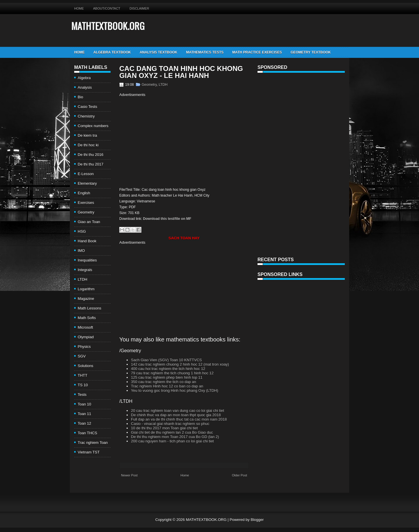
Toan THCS (87, 433)
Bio (80, 97)
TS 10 (83, 385)
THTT (82, 375)
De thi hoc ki (88, 145)
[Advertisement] (168, 141)
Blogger (257, 520)
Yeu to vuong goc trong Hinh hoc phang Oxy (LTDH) (175, 390)
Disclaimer (139, 8)
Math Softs (87, 318)
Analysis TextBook (159, 52)
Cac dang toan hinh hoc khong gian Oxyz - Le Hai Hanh (181, 72)
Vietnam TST (89, 452)
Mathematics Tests (205, 52)
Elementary (87, 183)
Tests (82, 395)
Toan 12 (84, 423)
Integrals (85, 270)
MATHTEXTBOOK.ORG (108, 26)
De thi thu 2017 (90, 164)
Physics (84, 347)
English (84, 193)
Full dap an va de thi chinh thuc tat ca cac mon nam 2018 (179, 419)
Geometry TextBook (311, 52)
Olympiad (86, 337)
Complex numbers (93, 126)
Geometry (86, 212)
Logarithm (86, 289)
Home (79, 8)
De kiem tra (87, 135)
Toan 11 (84, 414)
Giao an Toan (89, 222)
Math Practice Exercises (257, 52)
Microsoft (85, 327)
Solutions (85, 366)
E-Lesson (86, 174)
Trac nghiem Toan (93, 443)
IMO (81, 251)
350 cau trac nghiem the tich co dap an (164, 382)
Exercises (86, 203)
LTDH (82, 279)
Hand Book (87, 241)
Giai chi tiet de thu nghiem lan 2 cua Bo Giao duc (172, 432)
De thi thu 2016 (90, 155)
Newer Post (129, 475)
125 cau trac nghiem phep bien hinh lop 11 (167, 377)
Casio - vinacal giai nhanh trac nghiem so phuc (170, 424)
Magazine (86, 299)
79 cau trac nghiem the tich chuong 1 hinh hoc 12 (172, 373)
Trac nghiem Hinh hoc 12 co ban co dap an (167, 386)
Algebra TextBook (112, 52)
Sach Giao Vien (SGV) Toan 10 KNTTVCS (166, 360)
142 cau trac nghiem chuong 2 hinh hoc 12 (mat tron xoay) (180, 364)
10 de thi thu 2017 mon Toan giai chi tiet (164, 428)
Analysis (85, 87)
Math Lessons (89, 308)
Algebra (84, 78)
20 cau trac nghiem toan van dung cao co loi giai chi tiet (177, 411)
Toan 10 (84, 404)
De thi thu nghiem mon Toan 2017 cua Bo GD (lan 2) (175, 437)
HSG (82, 231)
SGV (82, 356)
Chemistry (86, 116)
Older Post (239, 475)
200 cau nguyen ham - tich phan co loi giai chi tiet (172, 441)
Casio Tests (87, 107)
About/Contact (107, 8)
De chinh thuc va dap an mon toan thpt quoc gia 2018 (176, 415)
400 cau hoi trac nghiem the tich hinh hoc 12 (168, 369)
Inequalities (87, 260)
